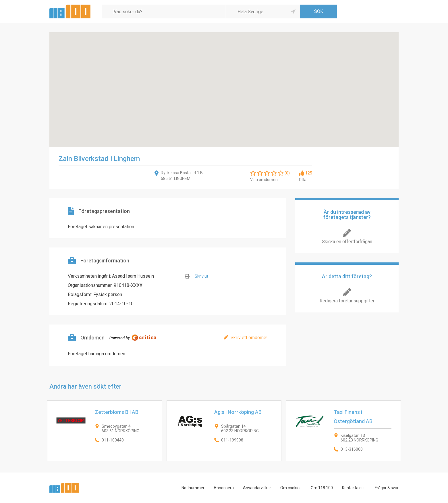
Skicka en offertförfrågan (347, 242)
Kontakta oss (354, 488)
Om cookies (291, 488)
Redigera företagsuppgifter (347, 301)
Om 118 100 (322, 488)
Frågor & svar (387, 488)
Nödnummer (193, 488)
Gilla (303, 180)
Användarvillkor (257, 488)
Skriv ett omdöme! (249, 338)
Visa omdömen (264, 180)
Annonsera (224, 488)
